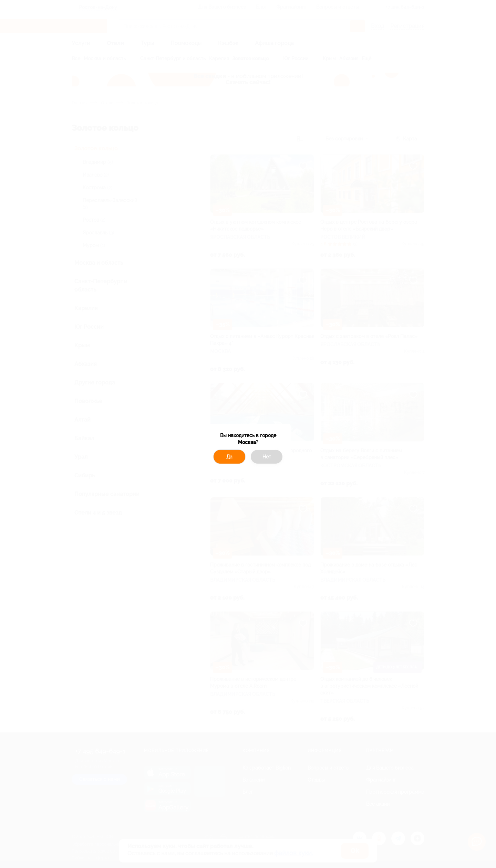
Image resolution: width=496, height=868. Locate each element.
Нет (267, 457)
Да (229, 457)
